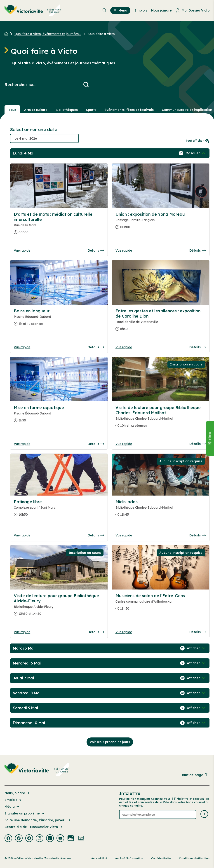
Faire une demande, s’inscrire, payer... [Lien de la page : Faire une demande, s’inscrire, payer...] (38, 820)
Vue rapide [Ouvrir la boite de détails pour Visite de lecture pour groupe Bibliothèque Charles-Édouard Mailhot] (124, 444)
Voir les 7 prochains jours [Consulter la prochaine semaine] (110, 742)
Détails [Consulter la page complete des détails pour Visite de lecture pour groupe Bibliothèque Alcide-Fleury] (96, 632)
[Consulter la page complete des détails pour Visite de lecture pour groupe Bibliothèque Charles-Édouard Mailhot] (161, 418)
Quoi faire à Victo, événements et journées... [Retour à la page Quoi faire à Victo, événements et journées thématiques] (48, 34)
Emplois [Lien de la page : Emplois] (13, 800)
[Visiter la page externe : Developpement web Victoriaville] (81, 839)
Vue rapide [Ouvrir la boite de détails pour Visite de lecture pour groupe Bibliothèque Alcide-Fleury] (22, 632)
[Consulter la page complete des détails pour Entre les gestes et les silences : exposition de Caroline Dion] (161, 322)
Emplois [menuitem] (141, 10)
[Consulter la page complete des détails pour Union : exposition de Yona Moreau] (161, 222)
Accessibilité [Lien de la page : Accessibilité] (99, 858)
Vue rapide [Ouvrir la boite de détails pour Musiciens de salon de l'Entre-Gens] (124, 632)
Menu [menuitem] (120, 10)
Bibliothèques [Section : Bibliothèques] (67, 110)
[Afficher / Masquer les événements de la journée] (196, 153)
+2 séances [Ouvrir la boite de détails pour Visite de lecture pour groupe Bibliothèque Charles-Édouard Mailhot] (139, 426)
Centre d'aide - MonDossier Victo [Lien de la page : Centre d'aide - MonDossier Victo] (34, 827)
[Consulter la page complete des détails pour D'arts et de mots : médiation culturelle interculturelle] (59, 225)
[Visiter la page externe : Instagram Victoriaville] (40, 839)
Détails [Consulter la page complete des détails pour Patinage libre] (96, 535)
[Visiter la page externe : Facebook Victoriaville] (8, 839)
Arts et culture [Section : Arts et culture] (36, 110)
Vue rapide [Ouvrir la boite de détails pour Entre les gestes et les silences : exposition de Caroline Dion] (124, 347)
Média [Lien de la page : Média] (12, 807)
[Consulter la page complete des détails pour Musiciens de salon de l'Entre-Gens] (161, 604)
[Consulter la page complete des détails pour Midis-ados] (161, 510)
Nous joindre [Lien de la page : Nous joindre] (17, 793)
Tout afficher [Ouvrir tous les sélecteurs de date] (198, 141)
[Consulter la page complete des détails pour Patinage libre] (59, 510)
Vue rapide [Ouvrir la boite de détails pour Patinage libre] (22, 535)
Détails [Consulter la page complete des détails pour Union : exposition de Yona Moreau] (198, 250)
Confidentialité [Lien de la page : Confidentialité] (161, 858)
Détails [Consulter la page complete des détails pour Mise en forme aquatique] (96, 444)
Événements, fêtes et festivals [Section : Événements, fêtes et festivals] (129, 110)
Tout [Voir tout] (12, 110)
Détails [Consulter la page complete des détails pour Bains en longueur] (96, 347)
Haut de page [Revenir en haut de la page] (194, 775)
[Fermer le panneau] (210, 438)
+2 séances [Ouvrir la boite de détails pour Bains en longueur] (35, 324)
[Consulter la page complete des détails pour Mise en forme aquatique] (59, 416)
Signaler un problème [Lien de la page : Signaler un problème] (25, 813)
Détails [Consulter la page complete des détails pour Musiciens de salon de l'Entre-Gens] (198, 632)
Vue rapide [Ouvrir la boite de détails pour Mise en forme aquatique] (22, 444)
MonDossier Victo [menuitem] (193, 10)
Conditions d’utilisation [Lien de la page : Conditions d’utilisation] (194, 858)
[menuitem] (33, 10)
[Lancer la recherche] (86, 85)
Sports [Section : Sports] (91, 110)
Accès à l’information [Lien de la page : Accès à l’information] (129, 858)
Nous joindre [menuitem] (161, 10)
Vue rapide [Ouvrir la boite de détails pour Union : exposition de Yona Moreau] (124, 250)
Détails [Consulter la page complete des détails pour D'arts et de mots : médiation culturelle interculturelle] (96, 250)
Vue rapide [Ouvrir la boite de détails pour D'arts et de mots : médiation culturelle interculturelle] (22, 250)
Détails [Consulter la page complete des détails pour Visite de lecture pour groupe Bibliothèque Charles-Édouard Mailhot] (198, 444)
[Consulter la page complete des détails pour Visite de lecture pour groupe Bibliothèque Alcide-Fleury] (59, 607)
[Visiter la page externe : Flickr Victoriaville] (71, 839)
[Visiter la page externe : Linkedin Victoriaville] (50, 839)
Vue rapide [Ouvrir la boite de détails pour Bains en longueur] (22, 347)
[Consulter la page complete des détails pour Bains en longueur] (59, 319)
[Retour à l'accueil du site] (7, 34)
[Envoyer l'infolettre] (204, 814)
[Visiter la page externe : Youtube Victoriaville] (60, 839)
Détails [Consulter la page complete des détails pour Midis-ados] (198, 535)
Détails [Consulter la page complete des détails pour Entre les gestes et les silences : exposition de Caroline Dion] (198, 347)
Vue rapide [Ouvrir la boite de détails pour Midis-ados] (124, 535)
